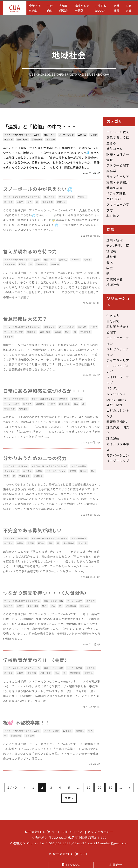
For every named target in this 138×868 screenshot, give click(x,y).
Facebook (73, 865)
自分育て (113, 321)
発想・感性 (114, 405)
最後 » (69, 798)
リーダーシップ (118, 461)
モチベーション (118, 455)
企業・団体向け (35, 8)
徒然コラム (49, 135)
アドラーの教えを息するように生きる (22, 135)
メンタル (113, 388)
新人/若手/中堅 (118, 246)
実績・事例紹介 (118, 182)
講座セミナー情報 (82, 8)
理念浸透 (8, 139)
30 (110, 787)
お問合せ (129, 8)
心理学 (94, 135)
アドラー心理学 (66, 135)
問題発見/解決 (117, 422)
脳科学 (111, 171)
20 (100, 787)
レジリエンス (116, 394)
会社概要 (117, 8)
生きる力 (82, 135)
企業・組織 (22, 139)
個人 (110, 262)
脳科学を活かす (118, 327)
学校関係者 (37, 139)
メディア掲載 (116, 193)
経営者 (111, 257)
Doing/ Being (116, 399)
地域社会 (51, 139)
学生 (110, 268)
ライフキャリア (118, 177)
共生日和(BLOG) (101, 8)
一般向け (50, 8)
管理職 (111, 251)
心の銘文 (113, 216)
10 (89, 787)
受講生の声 (114, 188)
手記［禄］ (114, 199)
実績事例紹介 (63, 8)
